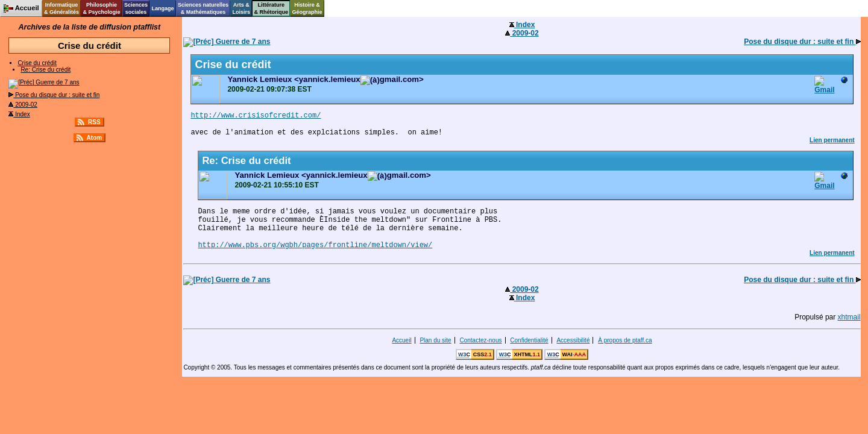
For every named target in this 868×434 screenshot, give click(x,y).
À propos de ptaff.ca (625, 340)
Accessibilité (573, 340)
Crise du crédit (37, 63)
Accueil (401, 340)
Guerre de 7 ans (44, 82)
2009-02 (23, 105)
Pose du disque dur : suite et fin (54, 95)
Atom (95, 138)
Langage (162, 8)
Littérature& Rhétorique (272, 8)
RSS (94, 122)
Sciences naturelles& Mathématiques (203, 8)
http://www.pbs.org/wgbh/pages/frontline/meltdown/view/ (315, 245)
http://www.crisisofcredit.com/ (256, 116)
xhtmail (849, 317)
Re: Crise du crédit (46, 70)
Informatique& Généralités (61, 8)
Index (19, 114)
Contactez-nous (480, 340)
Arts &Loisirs (242, 8)
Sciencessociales (136, 8)
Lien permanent (832, 140)
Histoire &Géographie (307, 8)
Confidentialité (529, 340)
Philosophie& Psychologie (101, 8)
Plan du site (435, 340)
